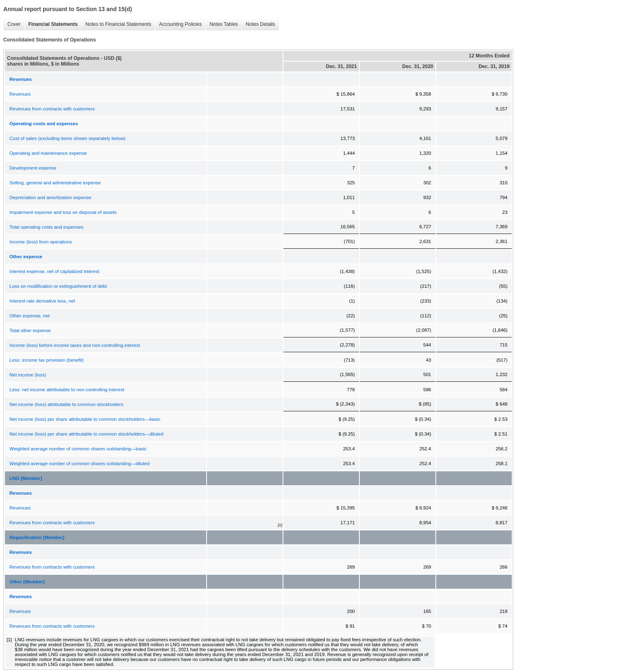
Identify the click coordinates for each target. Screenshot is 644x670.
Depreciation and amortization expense (50, 197)
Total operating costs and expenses (46, 227)
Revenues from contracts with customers (52, 109)
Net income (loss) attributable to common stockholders (66, 404)
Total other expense (30, 330)
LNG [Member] (26, 478)
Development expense (33, 168)
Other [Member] (27, 582)
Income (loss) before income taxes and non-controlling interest (75, 345)
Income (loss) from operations (41, 242)
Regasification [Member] (37, 537)
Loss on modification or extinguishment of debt (58, 286)
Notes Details (260, 24)
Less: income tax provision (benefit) (47, 360)
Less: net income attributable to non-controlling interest (67, 390)
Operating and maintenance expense (48, 153)
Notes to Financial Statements (118, 24)
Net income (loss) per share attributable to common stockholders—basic (85, 419)
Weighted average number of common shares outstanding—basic (78, 449)
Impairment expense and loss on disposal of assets (63, 212)
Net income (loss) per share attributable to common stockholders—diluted (86, 434)
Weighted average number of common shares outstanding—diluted (79, 463)
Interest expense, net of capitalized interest (54, 271)
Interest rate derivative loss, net (42, 301)
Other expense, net (30, 316)
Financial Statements (53, 24)
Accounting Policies (180, 24)
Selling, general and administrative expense (55, 183)
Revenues (20, 94)
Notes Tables (224, 24)
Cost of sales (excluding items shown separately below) (68, 138)
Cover (14, 24)
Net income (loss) (28, 375)
